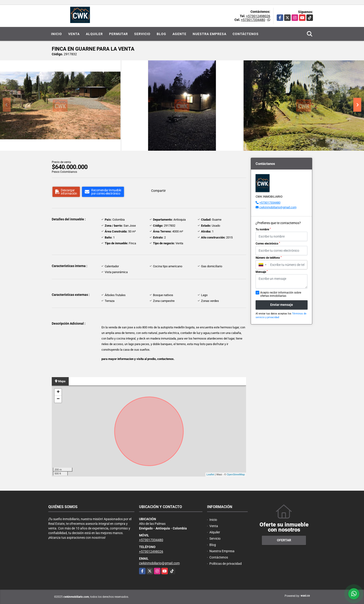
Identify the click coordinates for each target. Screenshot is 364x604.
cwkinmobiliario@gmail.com (278, 207)
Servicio (142, 34)
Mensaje (262, 272)
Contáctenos (246, 34)
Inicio (57, 34)
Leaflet (210, 474)
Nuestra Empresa (210, 34)
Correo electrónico (268, 244)
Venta (74, 34)
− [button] (58, 399)
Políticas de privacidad (226, 564)
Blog (161, 34)
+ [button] (58, 392)
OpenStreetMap (236, 474)
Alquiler (94, 34)
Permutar (119, 34)
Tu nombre (263, 229)
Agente (179, 34)
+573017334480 (253, 20)
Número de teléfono (269, 258)
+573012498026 (258, 16)
